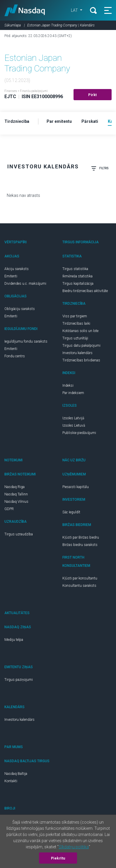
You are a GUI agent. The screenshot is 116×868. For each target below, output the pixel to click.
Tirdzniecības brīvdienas (81, 360)
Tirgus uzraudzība (19, 534)
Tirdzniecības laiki (76, 324)
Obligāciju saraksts (20, 309)
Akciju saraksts (17, 269)
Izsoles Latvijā (73, 418)
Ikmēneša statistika (77, 276)
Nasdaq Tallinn (16, 494)
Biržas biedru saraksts (80, 545)
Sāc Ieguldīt (71, 512)
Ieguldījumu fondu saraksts (26, 341)
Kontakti (11, 781)
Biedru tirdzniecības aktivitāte (85, 291)
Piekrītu (58, 858)
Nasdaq (25, 10)
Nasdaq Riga (14, 487)
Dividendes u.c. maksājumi (25, 284)
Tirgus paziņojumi (19, 680)
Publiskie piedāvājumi (79, 433)
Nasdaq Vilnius (16, 502)
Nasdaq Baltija (16, 774)
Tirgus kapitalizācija (78, 284)
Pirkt (93, 95)
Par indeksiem (73, 393)
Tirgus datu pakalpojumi (81, 346)
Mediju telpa (14, 640)
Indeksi (68, 386)
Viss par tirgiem (75, 316)
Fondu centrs (15, 356)
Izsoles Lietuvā (74, 425)
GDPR (9, 509)
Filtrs (100, 168)
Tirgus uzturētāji (75, 338)
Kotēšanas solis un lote (80, 331)
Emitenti (11, 276)
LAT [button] (75, 10)
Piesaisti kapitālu (76, 487)
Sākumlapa (13, 25)
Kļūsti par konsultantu (80, 578)
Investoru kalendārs (77, 353)
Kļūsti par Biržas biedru (81, 537)
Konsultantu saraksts (79, 586)
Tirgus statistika (75, 269)
